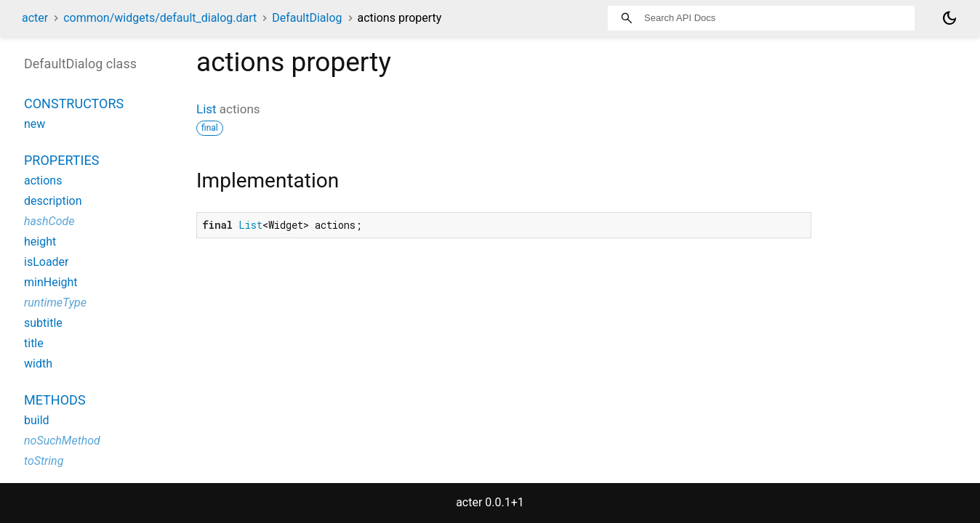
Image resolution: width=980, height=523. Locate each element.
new (35, 124)
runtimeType (55, 303)
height (40, 242)
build (37, 420)
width (38, 364)
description (53, 201)
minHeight (51, 282)
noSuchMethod (62, 441)
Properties (61, 160)
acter (35, 18)
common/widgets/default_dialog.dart (160, 18)
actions (43, 181)
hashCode (49, 221)
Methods (55, 400)
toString (44, 461)
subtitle (43, 323)
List (206, 109)
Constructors (74, 104)
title (34, 343)
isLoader (47, 262)
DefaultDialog (307, 18)
